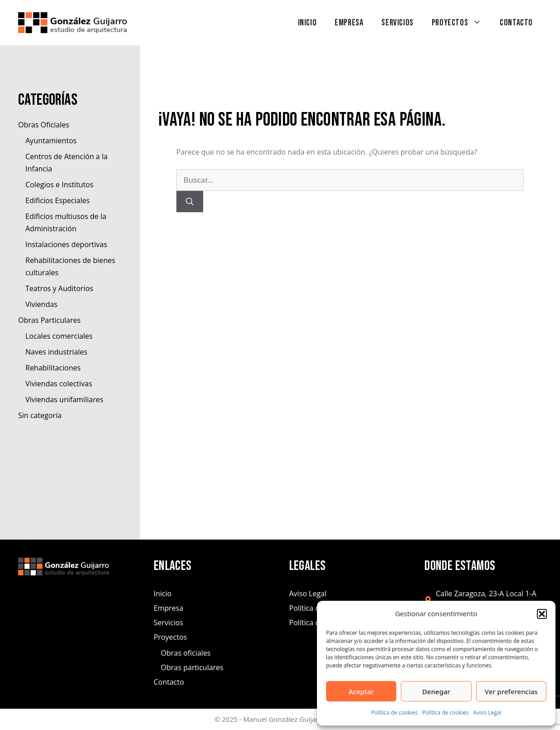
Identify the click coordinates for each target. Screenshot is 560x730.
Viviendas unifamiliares (64, 399)
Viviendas (41, 304)
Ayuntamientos (51, 141)
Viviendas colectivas (59, 384)
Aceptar (361, 691)
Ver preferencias (511, 691)
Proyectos (461, 23)
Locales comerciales (59, 336)
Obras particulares (192, 667)
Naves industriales (56, 352)
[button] (542, 614)
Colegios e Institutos (59, 185)
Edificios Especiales (58, 200)
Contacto (516, 23)
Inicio (307, 23)
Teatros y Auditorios (59, 288)
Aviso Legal (487, 713)
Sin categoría (40, 415)
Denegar (436, 691)
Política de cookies (395, 713)
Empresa (349, 23)
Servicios (397, 23)
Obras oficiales (186, 653)
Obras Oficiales (44, 125)
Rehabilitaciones (53, 368)
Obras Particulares (49, 320)
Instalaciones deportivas (66, 244)
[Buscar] (190, 202)
